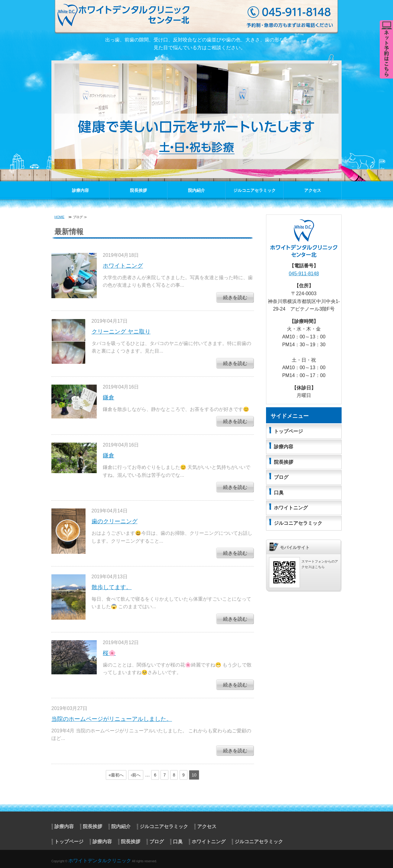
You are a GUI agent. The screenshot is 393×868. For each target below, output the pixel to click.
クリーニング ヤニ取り (121, 332)
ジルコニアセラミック (255, 190)
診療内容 (80, 190)
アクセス (313, 190)
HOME (59, 217)
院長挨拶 (138, 190)
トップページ (288, 431)
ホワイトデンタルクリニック (100, 861)
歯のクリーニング (115, 521)
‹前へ (136, 775)
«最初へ (116, 775)
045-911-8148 (304, 274)
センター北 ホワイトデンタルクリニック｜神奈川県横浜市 (200, 16)
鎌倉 (109, 397)
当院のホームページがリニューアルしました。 (112, 719)
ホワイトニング (123, 266)
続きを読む (235, 297)
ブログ (281, 477)
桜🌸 (109, 653)
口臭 (279, 493)
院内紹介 (197, 190)
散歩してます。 (112, 587)
